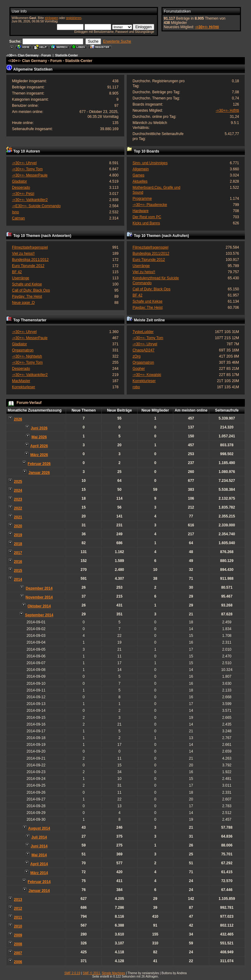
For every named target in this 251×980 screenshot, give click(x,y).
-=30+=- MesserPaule (30, 175)
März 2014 (39, 873)
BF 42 (17, 272)
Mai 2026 (39, 437)
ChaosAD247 (143, 350)
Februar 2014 (39, 882)
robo (136, 387)
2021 (18, 517)
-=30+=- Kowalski (147, 375)
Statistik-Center (67, 55)
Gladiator (20, 181)
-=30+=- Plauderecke (150, 205)
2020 (18, 526)
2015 (18, 571)
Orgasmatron (23, 350)
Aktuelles (140, 181)
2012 (18, 908)
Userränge (21, 278)
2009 (18, 935)
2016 (18, 562)
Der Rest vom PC (147, 217)
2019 (18, 535)
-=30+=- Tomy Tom (27, 169)
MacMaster (21, 381)
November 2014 (39, 597)
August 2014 (39, 828)
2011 (18, 917)
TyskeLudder (143, 332)
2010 (18, 926)
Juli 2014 (39, 837)
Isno (16, 212)
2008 (18, 944)
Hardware (140, 211)
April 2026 (39, 446)
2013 (18, 900)
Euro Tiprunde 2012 (28, 266)
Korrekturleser (24, 387)
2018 (18, 544)
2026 (18, 419)
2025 (18, 482)
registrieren (74, 18)
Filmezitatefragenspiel (30, 247)
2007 (18, 953)
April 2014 (39, 864)
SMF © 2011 (91, 973)
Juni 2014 (39, 846)
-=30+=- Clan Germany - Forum (29, 55)
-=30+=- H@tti (207, 27)
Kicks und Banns (146, 223)
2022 (18, 508)
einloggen (51, 18)
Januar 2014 (39, 891)
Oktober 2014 (39, 606)
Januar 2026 (39, 473)
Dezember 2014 (39, 588)
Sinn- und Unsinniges (150, 163)
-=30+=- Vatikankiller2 (30, 200)
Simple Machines (113, 973)
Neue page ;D (23, 303)
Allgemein (141, 169)
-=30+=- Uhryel (24, 163)
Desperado (21, 188)
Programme (142, 199)
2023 (18, 499)
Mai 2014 (39, 855)
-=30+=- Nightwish (27, 356)
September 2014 (39, 615)
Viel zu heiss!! (23, 254)
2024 (18, 490)
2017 (18, 553)
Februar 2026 (39, 464)
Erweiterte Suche (117, 41)
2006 (18, 962)
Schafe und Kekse (27, 284)
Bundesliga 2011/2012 (30, 260)
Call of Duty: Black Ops (31, 290)
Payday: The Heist (27, 296)
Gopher (139, 369)
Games (138, 175)
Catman (18, 218)
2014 (18, 579)
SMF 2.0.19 (73, 973)
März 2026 (39, 455)
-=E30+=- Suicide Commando (36, 206)
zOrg (136, 356)
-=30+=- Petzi (23, 194)
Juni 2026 (39, 428)
